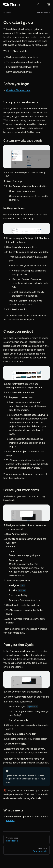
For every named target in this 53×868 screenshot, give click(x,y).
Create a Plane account (18, 90)
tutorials (10, 820)
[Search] (41, 5)
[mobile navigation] (48, 4)
